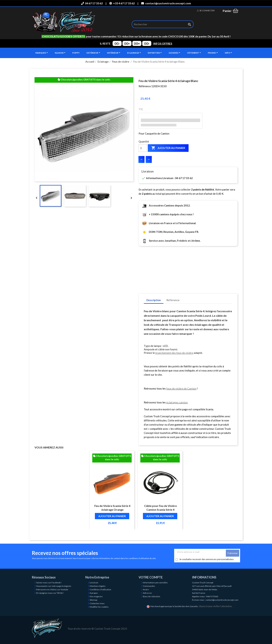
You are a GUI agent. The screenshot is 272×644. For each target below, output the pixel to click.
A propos (94, 593)
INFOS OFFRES (163, 44)
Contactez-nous (97, 603)
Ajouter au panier (168, 148)
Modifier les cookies (99, 607)
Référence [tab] (173, 300)
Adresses (147, 593)
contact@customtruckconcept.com (166, 3)
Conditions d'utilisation (100, 589)
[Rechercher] (163, 24)
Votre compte (151, 577)
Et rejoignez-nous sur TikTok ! (50, 593)
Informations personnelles (155, 583)
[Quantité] (143, 148)
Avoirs (146, 589)
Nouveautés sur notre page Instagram (54, 586)
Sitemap (93, 600)
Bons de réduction (152, 596)
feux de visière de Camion (181, 388)
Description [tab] (154, 300)
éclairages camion (177, 402)
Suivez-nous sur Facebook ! (49, 583)
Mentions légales (98, 586)
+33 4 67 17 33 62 (122, 3)
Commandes (149, 586)
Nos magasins (96, 596)
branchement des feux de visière (174, 353)
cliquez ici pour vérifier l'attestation (215, 606)
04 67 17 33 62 (92, 3)
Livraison (94, 583)
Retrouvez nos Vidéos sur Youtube (52, 589)
